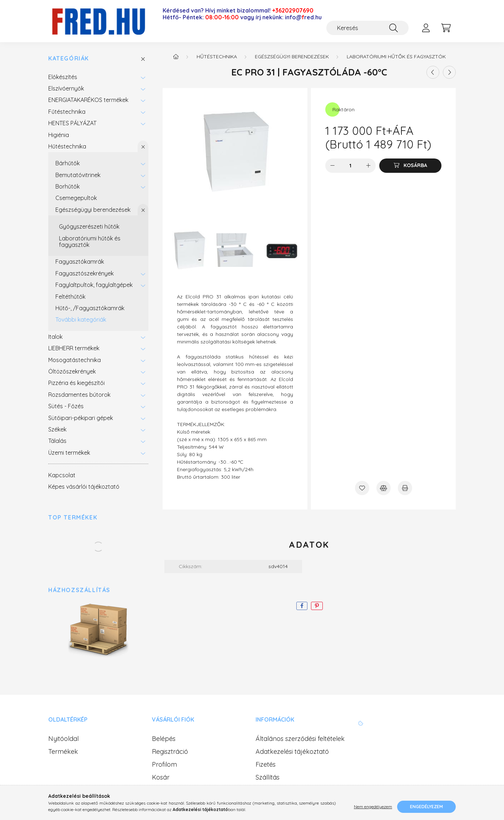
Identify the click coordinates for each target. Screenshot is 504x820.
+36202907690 (293, 11)
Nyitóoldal (63, 739)
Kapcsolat (62, 475)
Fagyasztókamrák (80, 262)
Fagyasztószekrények (85, 273)
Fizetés (266, 765)
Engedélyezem (426, 807)
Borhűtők (68, 186)
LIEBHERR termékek (74, 348)
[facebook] (302, 606)
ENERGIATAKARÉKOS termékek (88, 100)
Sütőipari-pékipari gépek (81, 418)
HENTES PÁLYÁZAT (72, 123)
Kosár (161, 777)
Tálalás (57, 441)
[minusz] (332, 166)
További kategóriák (81, 319)
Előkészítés (63, 77)
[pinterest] (317, 606)
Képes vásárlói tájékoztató (84, 487)
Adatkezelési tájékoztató (292, 752)
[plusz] (369, 166)
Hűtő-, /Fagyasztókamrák (90, 308)
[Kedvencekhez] (362, 488)
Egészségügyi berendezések (93, 210)
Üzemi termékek (69, 453)
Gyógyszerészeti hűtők (89, 226)
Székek (57, 429)
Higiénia (59, 135)
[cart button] (446, 28)
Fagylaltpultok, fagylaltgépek (94, 285)
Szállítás (268, 777)
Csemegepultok (76, 198)
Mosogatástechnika (75, 360)
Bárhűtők (68, 163)
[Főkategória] (176, 57)
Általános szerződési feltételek (300, 739)
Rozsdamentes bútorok (79, 395)
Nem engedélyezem (373, 807)
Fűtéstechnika (67, 112)
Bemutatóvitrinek (78, 175)
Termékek (63, 752)
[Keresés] (367, 28)
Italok (55, 337)
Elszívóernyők (66, 88)
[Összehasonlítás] (384, 488)
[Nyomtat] (405, 488)
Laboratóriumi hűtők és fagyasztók (90, 241)
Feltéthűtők (70, 297)
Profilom (164, 765)
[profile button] (426, 28)
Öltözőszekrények (72, 371)
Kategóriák (69, 58)
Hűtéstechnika (67, 146)
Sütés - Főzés (66, 406)
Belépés (164, 739)
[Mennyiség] (350, 166)
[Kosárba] (410, 166)
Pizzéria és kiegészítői (76, 383)
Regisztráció (170, 752)
